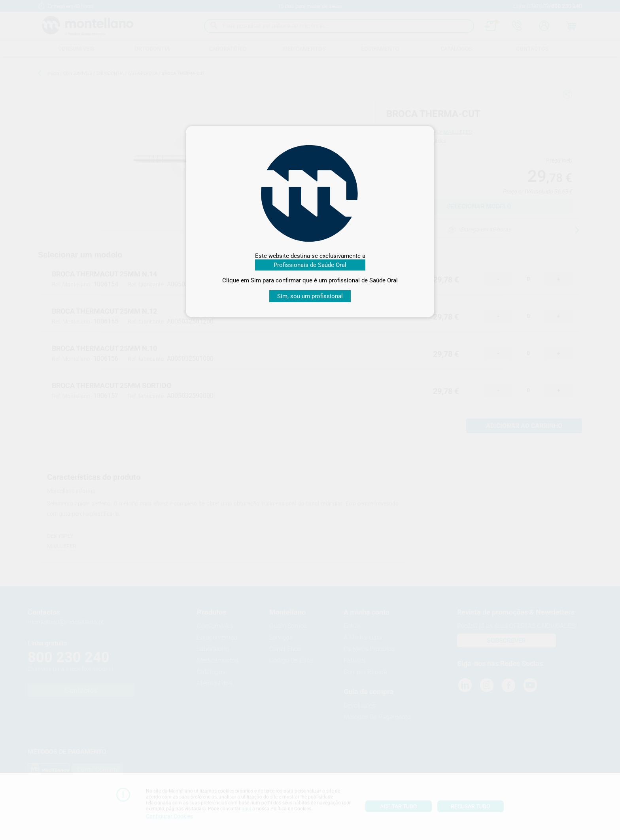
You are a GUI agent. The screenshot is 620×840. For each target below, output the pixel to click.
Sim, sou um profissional (310, 296)
